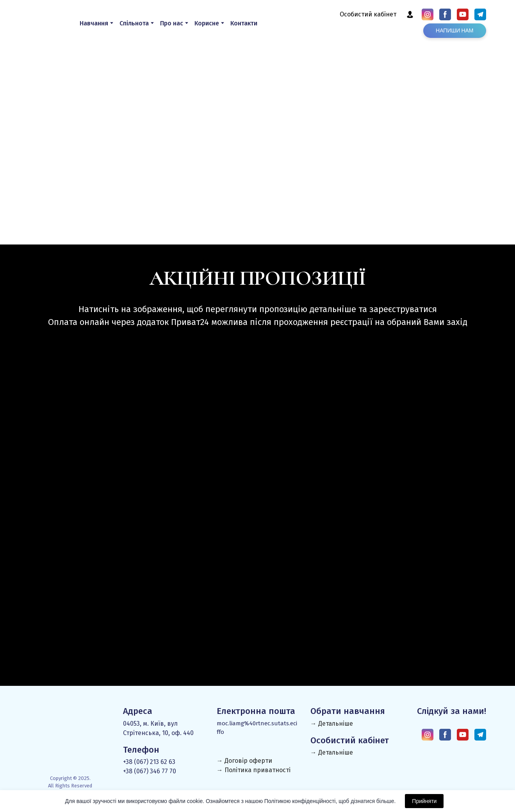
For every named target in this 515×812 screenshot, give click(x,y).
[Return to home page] (44, 23)
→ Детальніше (332, 724)
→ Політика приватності (254, 770)
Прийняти (424, 801)
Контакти (244, 23)
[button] (410, 14)
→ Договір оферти (244, 761)
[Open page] (101, 419)
